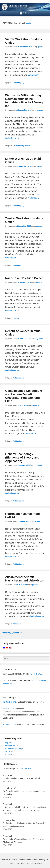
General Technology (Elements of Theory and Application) (22, 457)
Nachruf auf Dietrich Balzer (24, 278)
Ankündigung (19, 83)
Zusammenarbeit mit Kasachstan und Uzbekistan (25, 579)
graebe (28, 23)
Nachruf (16, 318)
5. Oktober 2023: (10, 725)
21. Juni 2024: (9, 709)
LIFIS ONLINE (25, 769)
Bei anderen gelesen (21, 146)
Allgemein (17, 624)
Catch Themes (36, 863)
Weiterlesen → (35, 75)
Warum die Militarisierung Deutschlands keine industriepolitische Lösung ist (24, 101)
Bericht (7, 751)
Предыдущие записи (11, 633)
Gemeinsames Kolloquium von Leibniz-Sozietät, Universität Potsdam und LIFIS (24, 396)
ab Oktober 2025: (10, 702)
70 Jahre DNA (36, 674)
